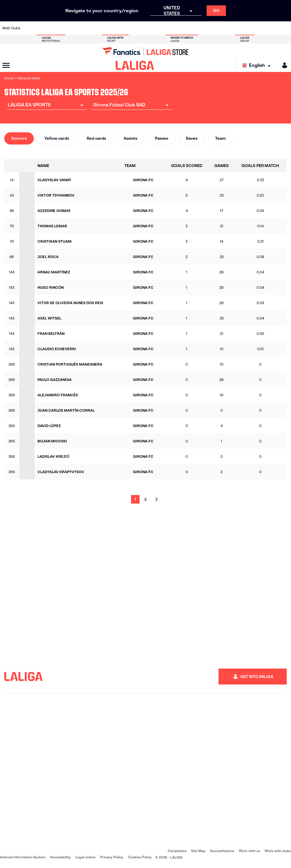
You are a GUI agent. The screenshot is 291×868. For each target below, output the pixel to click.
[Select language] (258, 66)
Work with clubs (278, 851)
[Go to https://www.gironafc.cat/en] (123, 28)
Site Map (198, 851)
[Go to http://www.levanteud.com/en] (137, 28)
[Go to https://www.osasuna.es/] (56, 28)
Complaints (177, 851)
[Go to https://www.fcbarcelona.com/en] (97, 28)
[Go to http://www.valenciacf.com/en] (271, 28)
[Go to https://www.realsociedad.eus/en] (244, 28)
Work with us (249, 851)
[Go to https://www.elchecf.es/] (83, 28)
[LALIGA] (135, 65)
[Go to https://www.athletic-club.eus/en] (29, 28)
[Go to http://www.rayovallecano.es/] (150, 28)
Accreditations (222, 851)
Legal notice (85, 857)
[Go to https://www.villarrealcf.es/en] (284, 28)
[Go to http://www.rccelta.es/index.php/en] (164, 28)
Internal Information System (23, 857)
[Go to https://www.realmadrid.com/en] (217, 28)
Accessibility (60, 857)
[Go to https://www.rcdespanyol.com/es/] (177, 28)
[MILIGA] (283, 65)
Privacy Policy (112, 857)
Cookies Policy (140, 857)
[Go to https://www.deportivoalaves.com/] (70, 28)
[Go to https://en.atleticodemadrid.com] (43, 28)
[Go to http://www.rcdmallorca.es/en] (190, 28)
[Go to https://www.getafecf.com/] (110, 28)
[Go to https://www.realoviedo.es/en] (231, 28)
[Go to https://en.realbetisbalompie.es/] (204, 28)
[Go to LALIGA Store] (145, 51)
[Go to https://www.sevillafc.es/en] (258, 28)
